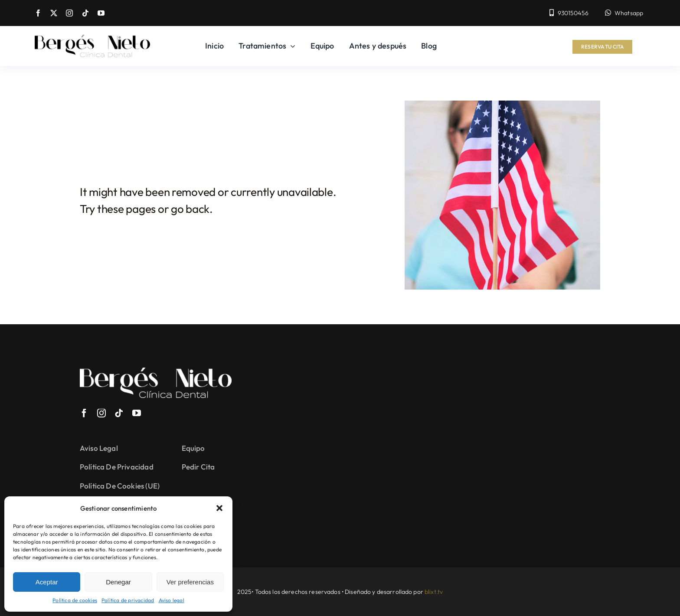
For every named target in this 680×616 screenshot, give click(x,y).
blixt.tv (434, 592)
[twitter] (54, 13)
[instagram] (69, 13)
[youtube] (101, 13)
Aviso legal (172, 600)
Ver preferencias (190, 582)
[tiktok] (85, 13)
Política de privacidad (128, 600)
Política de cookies (75, 600)
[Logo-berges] (92, 39)
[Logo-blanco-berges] (156, 372)
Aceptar (47, 582)
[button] (219, 508)
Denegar (118, 582)
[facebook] (38, 13)
